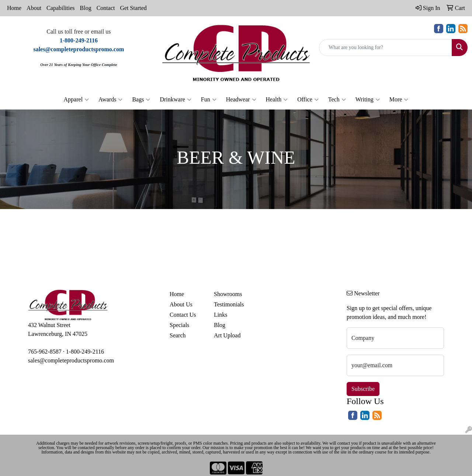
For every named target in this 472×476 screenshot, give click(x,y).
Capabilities (60, 8)
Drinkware (175, 100)
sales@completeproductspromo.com (71, 360)
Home (14, 8)
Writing (368, 100)
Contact (106, 8)
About (34, 8)
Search (178, 335)
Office (308, 100)
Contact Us (183, 315)
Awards (110, 100)
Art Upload (227, 335)
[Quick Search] (386, 48)
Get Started (133, 8)
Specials (179, 325)
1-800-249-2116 (85, 352)
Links (221, 315)
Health (277, 100)
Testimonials (229, 304)
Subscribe (363, 389)
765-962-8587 (45, 352)
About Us (181, 304)
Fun (209, 100)
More (399, 100)
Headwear (241, 100)
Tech (337, 100)
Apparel (77, 100)
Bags (141, 100)
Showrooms (228, 294)
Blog (86, 8)
